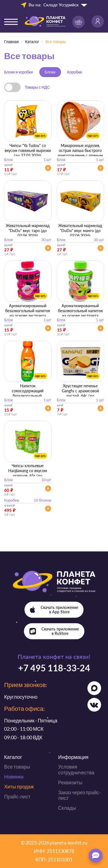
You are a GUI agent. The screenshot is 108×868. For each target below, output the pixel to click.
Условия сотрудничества (76, 770)
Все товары (17, 767)
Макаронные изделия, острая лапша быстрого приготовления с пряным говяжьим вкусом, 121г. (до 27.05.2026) (80, 155)
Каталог (32, 42)
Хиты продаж (19, 787)
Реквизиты (70, 782)
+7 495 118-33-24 (54, 668)
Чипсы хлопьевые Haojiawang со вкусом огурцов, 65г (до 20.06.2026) (28, 473)
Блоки (50, 72)
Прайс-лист (17, 796)
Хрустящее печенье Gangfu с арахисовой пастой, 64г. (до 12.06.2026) (80, 393)
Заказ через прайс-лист (80, 795)
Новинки (14, 777)
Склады (67, 808)
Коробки (75, 72)
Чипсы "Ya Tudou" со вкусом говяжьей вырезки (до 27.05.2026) (28, 150)
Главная (11, 42)
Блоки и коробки (19, 72)
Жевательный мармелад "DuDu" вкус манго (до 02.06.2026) (80, 231)
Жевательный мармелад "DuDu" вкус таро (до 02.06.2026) (28, 231)
